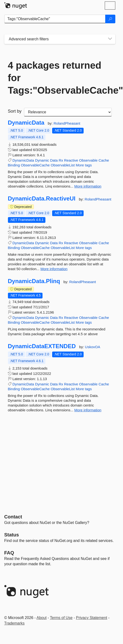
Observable (88, 160)
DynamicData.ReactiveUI (42, 199)
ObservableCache (35, 165)
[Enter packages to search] (55, 19)
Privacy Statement (92, 618)
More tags (84, 165)
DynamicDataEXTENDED (42, 346)
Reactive (71, 160)
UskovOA (93, 347)
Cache (104, 160)
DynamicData (26, 123)
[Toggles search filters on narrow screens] (110, 39)
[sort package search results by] (68, 112)
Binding (14, 165)
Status (12, 535)
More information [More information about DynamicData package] (88, 186)
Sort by (15, 111)
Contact (13, 517)
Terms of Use (61, 618)
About (42, 618)
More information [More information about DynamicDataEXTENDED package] (88, 410)
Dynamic (42, 160)
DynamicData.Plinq (34, 281)
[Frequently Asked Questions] (9, 553)
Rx (61, 160)
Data (54, 160)
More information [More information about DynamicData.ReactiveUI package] (54, 269)
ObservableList (63, 165)
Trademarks (15, 623)
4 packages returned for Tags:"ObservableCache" (60, 78)
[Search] (110, 19)
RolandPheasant (67, 123)
